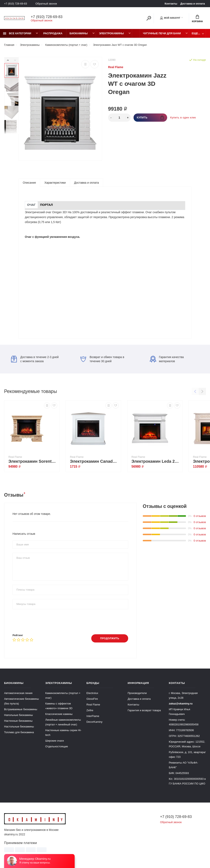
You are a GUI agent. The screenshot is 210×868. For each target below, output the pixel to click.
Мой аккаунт (170, 18)
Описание (29, 183)
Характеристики (55, 183)
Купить (150, 117)
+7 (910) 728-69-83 (16, 4)
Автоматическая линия (18, 693)
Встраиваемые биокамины (21, 709)
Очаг (31, 205)
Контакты (171, 4)
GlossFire (92, 699)
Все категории (17, 33)
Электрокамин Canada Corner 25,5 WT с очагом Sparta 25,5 (94, 461)
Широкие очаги (55, 741)
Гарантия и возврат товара (144, 710)
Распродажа (53, 33)
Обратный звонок (46, 4)
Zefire (90, 710)
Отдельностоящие (57, 746)
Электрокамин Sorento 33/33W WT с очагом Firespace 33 (33, 461)
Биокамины (79, 33)
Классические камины (59, 714)
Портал (47, 205)
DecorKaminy (95, 722)
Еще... (196, 33)
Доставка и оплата (193, 4)
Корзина (197, 19)
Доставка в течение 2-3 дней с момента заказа (35, 359)
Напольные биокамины (18, 715)
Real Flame (93, 705)
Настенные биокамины (18, 721)
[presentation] (44, 621)
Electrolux (92, 693)
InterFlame (93, 716)
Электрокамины (111, 33)
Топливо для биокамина (19, 732)
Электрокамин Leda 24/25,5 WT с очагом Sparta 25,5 (156, 461)
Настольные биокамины (19, 727)
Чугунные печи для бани (162, 33)
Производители (137, 693)
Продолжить (110, 638)
